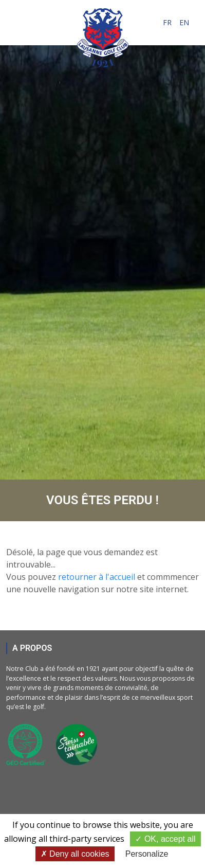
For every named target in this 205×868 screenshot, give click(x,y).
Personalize (147, 854)
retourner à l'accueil (97, 577)
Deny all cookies (75, 854)
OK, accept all (165, 839)
